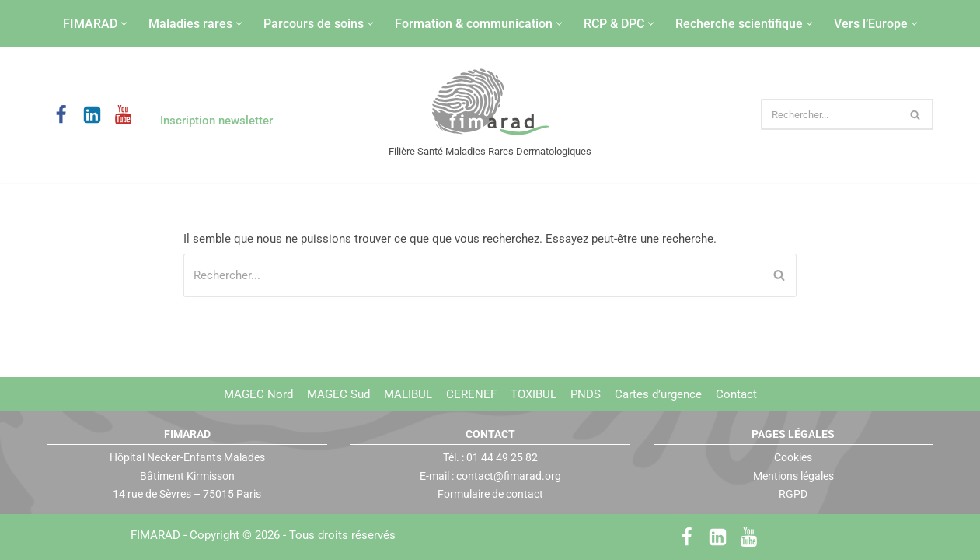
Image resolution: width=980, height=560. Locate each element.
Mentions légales (793, 475)
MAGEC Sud (338, 394)
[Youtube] (123, 115)
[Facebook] (61, 115)
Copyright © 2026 (293, 535)
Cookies (793, 457)
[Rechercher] (830, 114)
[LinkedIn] (92, 115)
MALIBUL (408, 394)
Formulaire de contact (490, 494)
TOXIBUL (534, 394)
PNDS (586, 394)
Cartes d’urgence (658, 394)
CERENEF (471, 394)
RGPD (793, 494)
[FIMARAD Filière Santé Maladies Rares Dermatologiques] (490, 103)
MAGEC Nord (258, 394)
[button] (124, 24)
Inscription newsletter (216, 121)
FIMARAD (155, 535)
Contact (736, 394)
